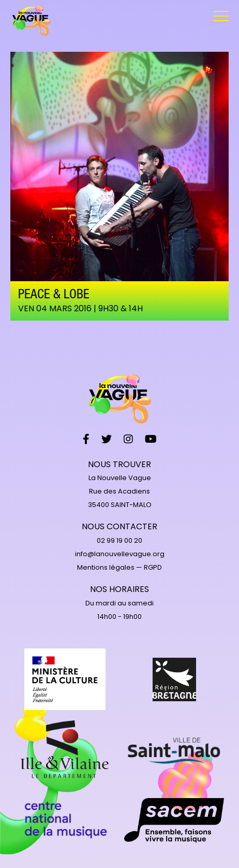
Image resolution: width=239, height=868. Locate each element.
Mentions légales (106, 567)
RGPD (153, 567)
